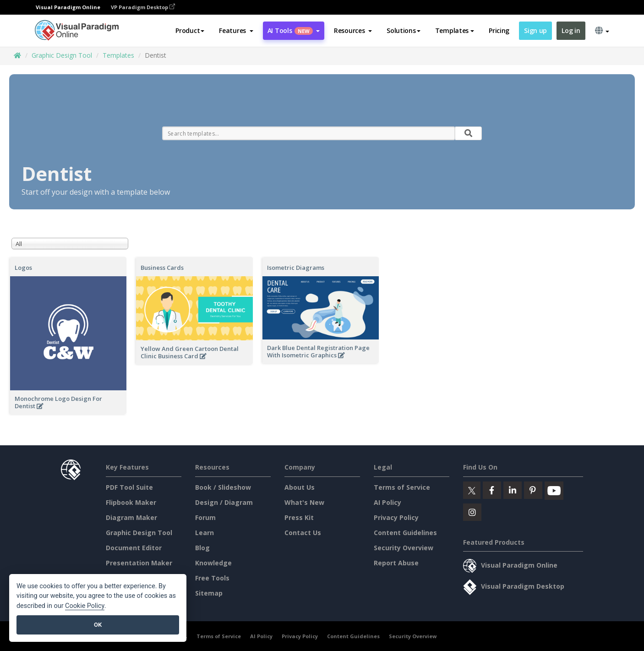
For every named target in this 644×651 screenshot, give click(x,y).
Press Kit (299, 517)
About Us (300, 487)
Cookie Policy (85, 606)
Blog (202, 548)
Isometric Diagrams (296, 268)
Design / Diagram (224, 502)
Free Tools (212, 578)
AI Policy (387, 502)
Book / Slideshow (223, 487)
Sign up (535, 30)
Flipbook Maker (131, 502)
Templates (118, 55)
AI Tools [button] (294, 30)
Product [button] (190, 30)
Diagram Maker (131, 517)
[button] (236, 31)
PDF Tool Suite (129, 487)
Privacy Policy (396, 517)
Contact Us (303, 533)
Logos (23, 268)
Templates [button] (455, 30)
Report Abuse (396, 563)
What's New (304, 502)
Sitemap (209, 593)
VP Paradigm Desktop (143, 7)
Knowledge (213, 563)
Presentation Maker (139, 563)
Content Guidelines (405, 533)
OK (98, 625)
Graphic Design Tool (62, 55)
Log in (571, 30)
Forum (205, 517)
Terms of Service (402, 487)
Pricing (499, 30)
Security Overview (404, 548)
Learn (205, 533)
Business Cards (162, 268)
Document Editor (134, 548)
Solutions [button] (403, 30)
